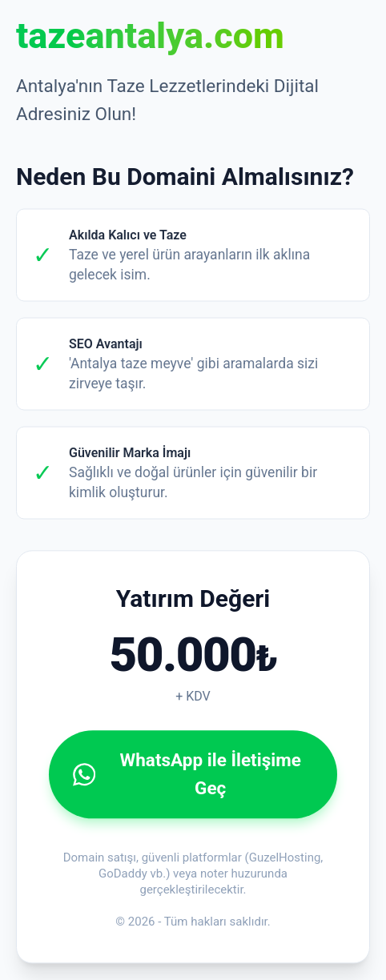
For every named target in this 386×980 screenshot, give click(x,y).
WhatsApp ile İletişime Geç (187, 773)
